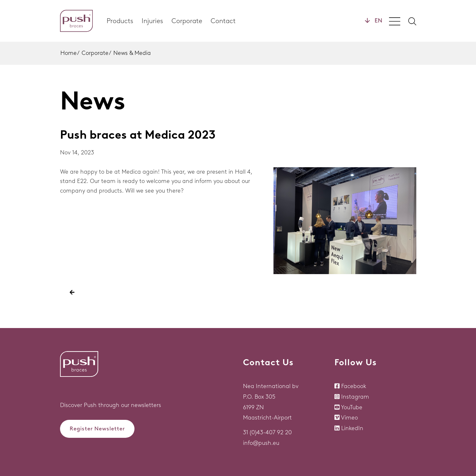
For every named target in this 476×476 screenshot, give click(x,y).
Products (120, 21)
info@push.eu (261, 443)
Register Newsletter (97, 428)
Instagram (355, 397)
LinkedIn (352, 428)
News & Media (132, 53)
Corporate (187, 21)
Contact (223, 21)
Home (69, 53)
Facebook (354, 386)
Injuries (152, 21)
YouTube (352, 407)
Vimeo (349, 418)
